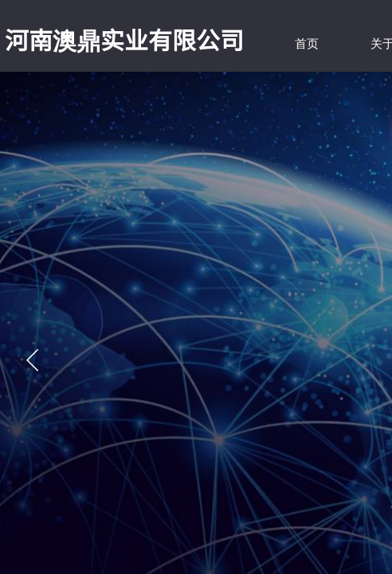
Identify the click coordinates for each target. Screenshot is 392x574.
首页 (307, 44)
